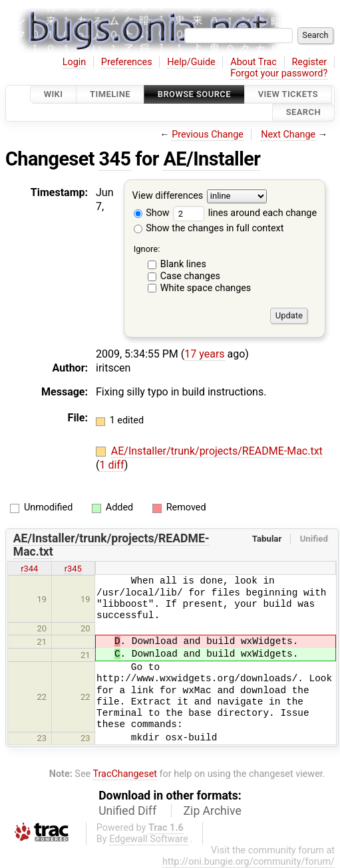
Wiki (54, 94)
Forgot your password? (279, 73)
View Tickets (288, 94)
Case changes (190, 276)
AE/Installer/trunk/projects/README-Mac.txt (217, 451)
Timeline (110, 94)
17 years (204, 354)
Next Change (288, 135)
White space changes (206, 288)
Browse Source (194, 94)
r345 (73, 569)
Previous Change (208, 135)
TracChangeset (125, 774)
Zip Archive (213, 811)
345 (115, 159)
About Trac (254, 62)
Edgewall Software (149, 839)
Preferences (127, 62)
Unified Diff (127, 811)
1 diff (111, 465)
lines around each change (245, 213)
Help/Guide (191, 62)
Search (303, 113)
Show (152, 213)
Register (309, 62)
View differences (168, 196)
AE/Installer (212, 159)
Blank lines (183, 264)
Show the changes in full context (209, 228)
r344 (29, 569)
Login (75, 62)
